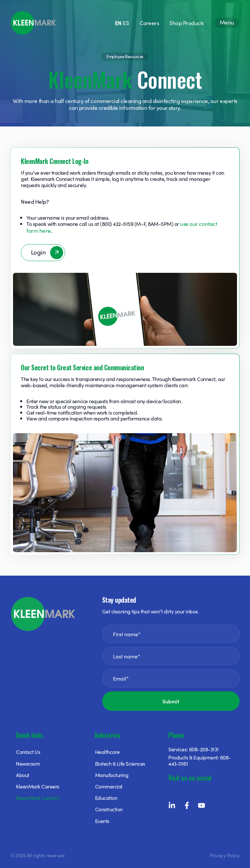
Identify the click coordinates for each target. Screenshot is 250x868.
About (23, 775)
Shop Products (187, 23)
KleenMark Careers (38, 786)
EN (118, 23)
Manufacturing (112, 775)
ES (126, 23)
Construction (109, 809)
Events (102, 821)
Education (106, 798)
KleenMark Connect (38, 798)
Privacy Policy (225, 855)
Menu (227, 22)
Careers (149, 23)
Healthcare (107, 752)
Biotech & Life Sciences (120, 763)
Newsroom (28, 763)
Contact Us (28, 752)
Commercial (109, 786)
